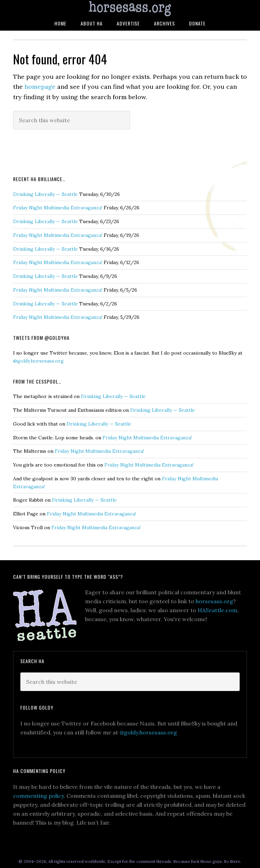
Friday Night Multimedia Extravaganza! (58, 208)
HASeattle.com (217, 610)
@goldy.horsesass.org (38, 361)
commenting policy (38, 796)
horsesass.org (214, 601)
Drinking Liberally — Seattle (45, 194)
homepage (40, 87)
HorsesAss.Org (130, 9)
